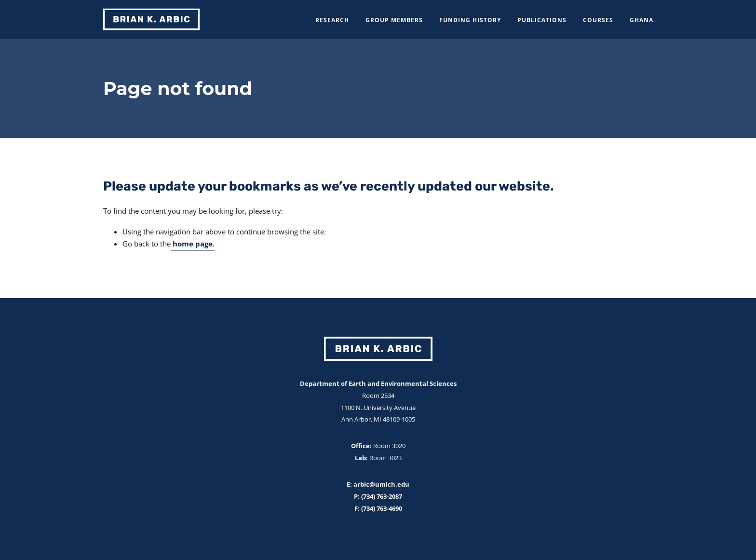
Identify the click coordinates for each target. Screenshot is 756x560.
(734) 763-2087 (381, 496)
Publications (542, 20)
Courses (598, 20)
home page (193, 244)
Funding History (470, 20)
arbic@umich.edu (381, 484)
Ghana (641, 20)
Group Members (394, 20)
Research (332, 20)
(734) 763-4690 (381, 508)
